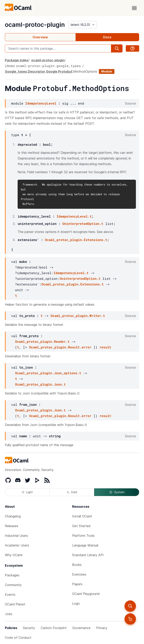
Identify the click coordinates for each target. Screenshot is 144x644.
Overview (40, 37)
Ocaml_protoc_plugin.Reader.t (42, 341)
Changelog (13, 516)
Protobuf (65, 71)
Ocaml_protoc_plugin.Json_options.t (48, 373)
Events (10, 595)
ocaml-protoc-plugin (35, 25)
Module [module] (107, 71)
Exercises (79, 574)
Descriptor (36, 71)
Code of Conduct (18, 638)
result (105, 347)
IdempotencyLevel (41, 103)
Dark (72, 492)
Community (13, 585)
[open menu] (134, 8)
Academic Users (17, 545)
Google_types (16, 71)
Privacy (102, 628)
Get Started (81, 526)
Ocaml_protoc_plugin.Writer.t (78, 316)
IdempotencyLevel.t (74, 216)
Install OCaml (82, 516)
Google (52, 71)
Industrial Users (16, 536)
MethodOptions (85, 71)
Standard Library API (88, 555)
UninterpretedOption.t (83, 224)
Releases (12, 526)
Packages (12, 575)
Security (29, 628)
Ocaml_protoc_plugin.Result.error (60, 347)
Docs (107, 37)
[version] (82, 25)
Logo (76, 603)
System (117, 492)
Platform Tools (83, 536)
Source (130, 103)
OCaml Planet (15, 604)
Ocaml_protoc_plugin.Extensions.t (76, 240)
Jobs (9, 614)
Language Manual (85, 545)
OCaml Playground (86, 594)
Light (27, 492)
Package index (17, 60)
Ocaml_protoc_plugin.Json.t (40, 384)
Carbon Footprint (54, 628)
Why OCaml (14, 555)
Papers (77, 584)
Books (77, 565)
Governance (81, 628)
